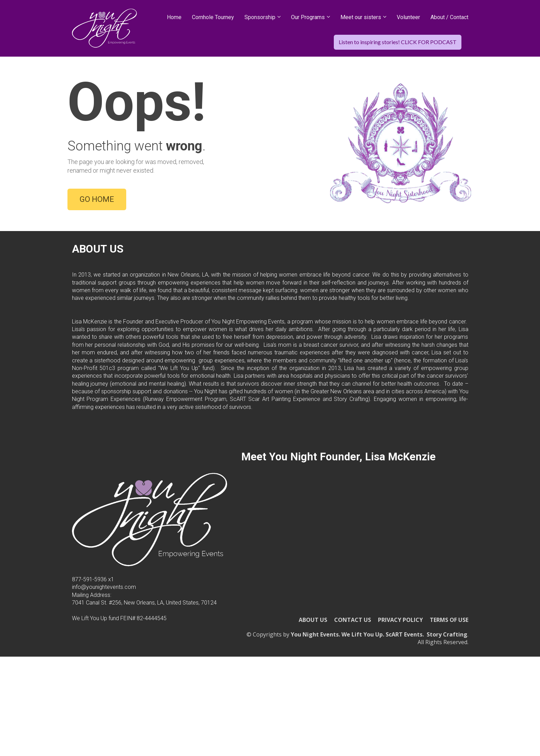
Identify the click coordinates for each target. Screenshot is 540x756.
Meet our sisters (361, 17)
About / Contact (449, 17)
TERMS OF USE (449, 696)
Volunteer (408, 17)
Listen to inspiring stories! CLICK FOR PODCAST (398, 42)
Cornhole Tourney (213, 17)
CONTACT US (353, 696)
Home (174, 17)
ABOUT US (313, 696)
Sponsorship (260, 17)
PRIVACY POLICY (400, 696)
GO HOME (97, 237)
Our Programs (308, 17)
